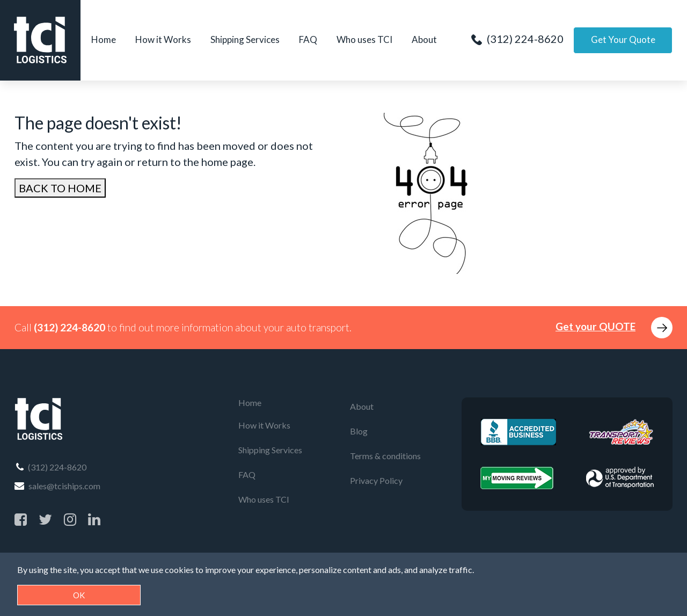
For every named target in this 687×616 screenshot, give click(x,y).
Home (104, 39)
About (424, 39)
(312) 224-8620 (517, 39)
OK (79, 595)
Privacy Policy (376, 480)
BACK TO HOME (60, 188)
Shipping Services (245, 39)
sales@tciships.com (57, 486)
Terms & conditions (385, 456)
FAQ (308, 39)
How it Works (163, 39)
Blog (359, 431)
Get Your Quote (623, 39)
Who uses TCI (364, 39)
